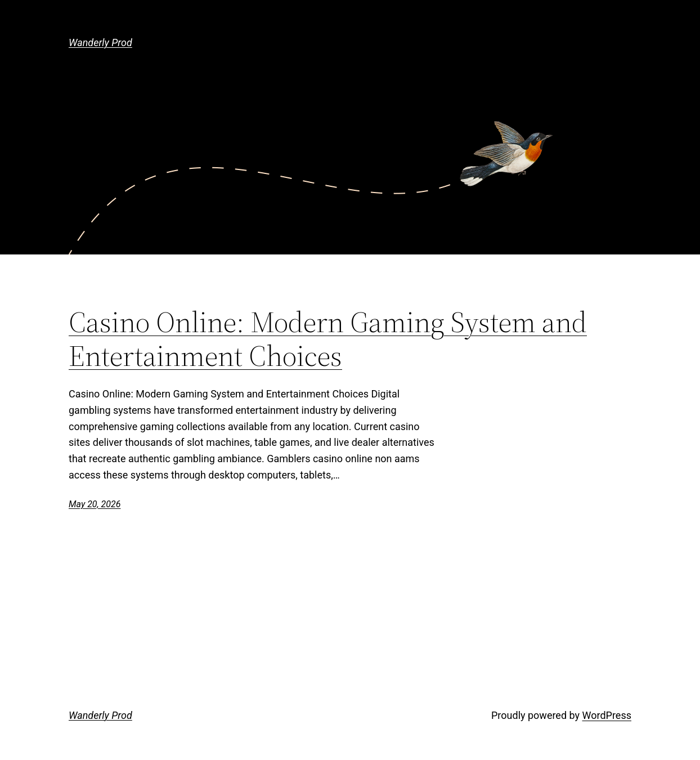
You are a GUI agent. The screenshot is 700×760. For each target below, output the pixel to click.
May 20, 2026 (95, 504)
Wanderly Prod (100, 43)
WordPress (607, 715)
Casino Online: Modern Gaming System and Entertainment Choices (328, 339)
